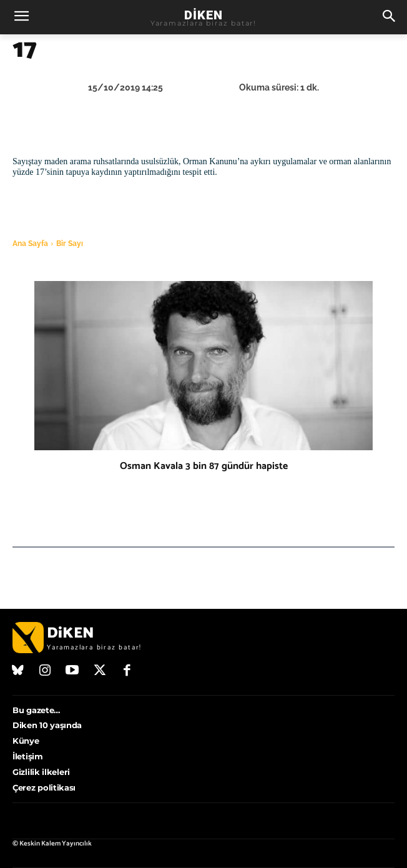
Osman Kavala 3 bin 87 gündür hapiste (204, 466)
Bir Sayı (70, 244)
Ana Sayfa (30, 244)
